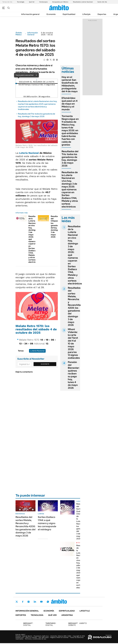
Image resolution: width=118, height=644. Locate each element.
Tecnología (21, 2)
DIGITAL (28, 624)
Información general (30, 14)
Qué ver (52, 615)
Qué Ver (32, 2)
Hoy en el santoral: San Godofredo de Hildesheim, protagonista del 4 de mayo (70, 84)
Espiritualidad (69, 14)
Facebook (23, 602)
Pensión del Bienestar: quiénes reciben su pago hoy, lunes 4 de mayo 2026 (74, 375)
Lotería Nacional (29, 153)
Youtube (41, 602)
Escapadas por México (60, 2)
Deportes (102, 14)
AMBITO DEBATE (78, 624)
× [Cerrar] (36, 75)
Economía (51, 14)
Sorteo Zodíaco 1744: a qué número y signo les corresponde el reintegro (47, 523)
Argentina (67, 615)
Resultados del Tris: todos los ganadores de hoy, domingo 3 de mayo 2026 (36, 115)
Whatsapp (48, 602)
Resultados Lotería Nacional (83, 2)
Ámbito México (19, 34)
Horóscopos (43, 2)
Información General (33, 34)
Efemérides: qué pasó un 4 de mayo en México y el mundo (70, 104)
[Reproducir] (37, 80)
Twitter (17, 602)
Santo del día (102, 2)
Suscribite (45, 364)
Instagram (29, 602)
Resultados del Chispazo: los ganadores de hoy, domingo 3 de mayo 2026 (56, 227)
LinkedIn (35, 602)
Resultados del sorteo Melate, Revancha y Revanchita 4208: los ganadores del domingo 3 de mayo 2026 (74, 306)
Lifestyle (86, 14)
